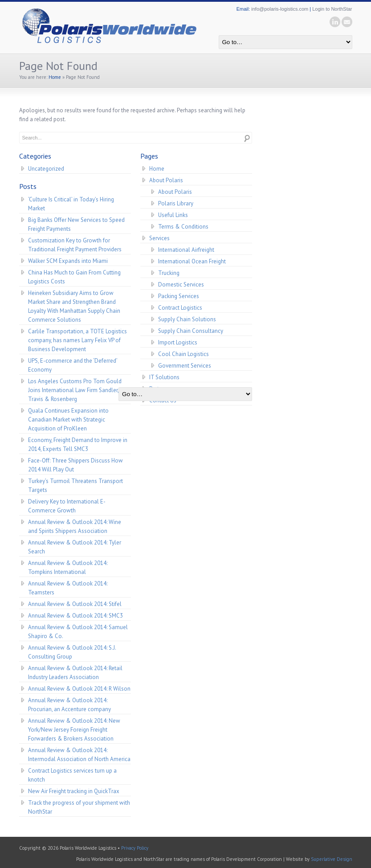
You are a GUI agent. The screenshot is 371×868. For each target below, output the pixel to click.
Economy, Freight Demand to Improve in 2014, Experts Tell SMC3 (78, 444)
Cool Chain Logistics (183, 354)
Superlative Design (332, 859)
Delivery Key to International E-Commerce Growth (67, 506)
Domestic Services (181, 285)
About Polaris (166, 180)
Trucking (169, 273)
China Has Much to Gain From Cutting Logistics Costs (74, 277)
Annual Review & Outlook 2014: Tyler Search (75, 547)
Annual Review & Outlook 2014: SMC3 (75, 616)
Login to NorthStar (332, 9)
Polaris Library (176, 203)
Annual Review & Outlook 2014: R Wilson (79, 689)
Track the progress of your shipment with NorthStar (79, 807)
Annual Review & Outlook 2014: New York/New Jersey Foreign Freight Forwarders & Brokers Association (74, 730)
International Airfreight (186, 250)
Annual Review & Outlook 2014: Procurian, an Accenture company (69, 705)
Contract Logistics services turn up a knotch (72, 775)
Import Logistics (178, 342)
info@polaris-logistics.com (280, 9)
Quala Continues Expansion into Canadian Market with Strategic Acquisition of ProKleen (68, 420)
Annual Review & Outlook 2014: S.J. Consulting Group (72, 652)
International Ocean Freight (192, 261)
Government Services (185, 366)
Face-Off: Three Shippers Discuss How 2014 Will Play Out (75, 465)
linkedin (335, 22)
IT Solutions (164, 377)
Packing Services (179, 296)
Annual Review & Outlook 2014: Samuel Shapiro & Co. (78, 632)
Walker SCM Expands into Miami (68, 261)
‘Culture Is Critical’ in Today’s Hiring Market (71, 204)
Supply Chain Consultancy (191, 331)
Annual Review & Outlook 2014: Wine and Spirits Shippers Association (75, 526)
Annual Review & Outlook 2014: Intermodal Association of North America (79, 755)
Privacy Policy (135, 848)
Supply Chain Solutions (187, 319)
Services (159, 238)
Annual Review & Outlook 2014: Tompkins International (68, 567)
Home (55, 77)
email (347, 22)
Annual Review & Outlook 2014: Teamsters (68, 588)
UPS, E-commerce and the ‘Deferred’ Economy (73, 365)
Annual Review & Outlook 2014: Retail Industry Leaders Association (75, 673)
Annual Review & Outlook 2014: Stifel (75, 604)
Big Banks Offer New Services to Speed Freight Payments (76, 224)
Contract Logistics (180, 308)
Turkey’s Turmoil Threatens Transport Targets (75, 485)
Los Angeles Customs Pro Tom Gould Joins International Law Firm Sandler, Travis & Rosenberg (75, 390)
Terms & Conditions (183, 227)
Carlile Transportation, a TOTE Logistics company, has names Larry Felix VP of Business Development (77, 340)
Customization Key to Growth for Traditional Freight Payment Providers (75, 245)
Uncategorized (46, 169)
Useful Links (173, 215)
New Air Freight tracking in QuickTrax (74, 791)
